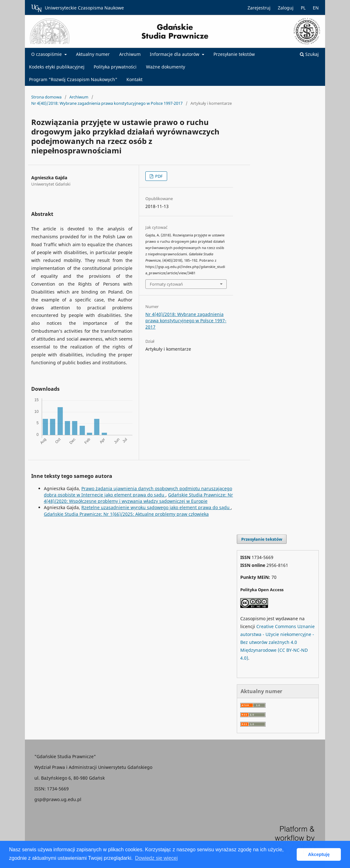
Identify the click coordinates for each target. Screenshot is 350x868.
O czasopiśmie (47, 54)
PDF (158, 176)
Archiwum (130, 54)
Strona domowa (46, 97)
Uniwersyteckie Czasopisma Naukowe (78, 8)
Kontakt (134, 79)
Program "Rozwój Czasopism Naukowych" (73, 79)
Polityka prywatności (115, 67)
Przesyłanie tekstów (234, 54)
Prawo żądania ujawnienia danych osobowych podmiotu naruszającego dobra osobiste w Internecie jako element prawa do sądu (138, 492)
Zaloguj (286, 8)
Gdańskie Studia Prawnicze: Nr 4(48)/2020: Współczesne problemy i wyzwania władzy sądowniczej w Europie (138, 498)
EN (316, 8)
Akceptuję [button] (319, 854)
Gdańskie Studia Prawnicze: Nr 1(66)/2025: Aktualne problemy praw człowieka (126, 514)
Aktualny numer (93, 54)
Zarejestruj (259, 8)
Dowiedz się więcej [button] (156, 858)
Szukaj (309, 54)
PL (303, 8)
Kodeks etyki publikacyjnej (57, 67)
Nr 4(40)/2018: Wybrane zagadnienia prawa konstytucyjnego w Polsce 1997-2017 (107, 103)
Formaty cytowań (166, 284)
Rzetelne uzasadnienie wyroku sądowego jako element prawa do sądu (156, 507)
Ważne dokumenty (166, 67)
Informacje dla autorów (175, 54)
